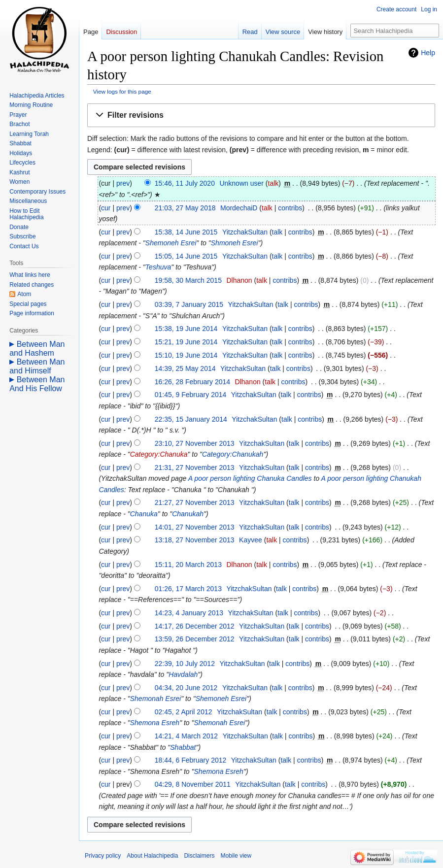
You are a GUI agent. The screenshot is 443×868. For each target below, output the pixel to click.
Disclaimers (199, 856)
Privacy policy (103, 856)
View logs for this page (122, 91)
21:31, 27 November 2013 (195, 467)
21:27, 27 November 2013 (195, 502)
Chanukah (188, 514)
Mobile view (236, 856)
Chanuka (144, 514)
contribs (290, 208)
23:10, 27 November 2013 (195, 443)
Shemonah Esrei (156, 699)
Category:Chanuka (159, 454)
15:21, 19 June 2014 (186, 342)
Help (428, 53)
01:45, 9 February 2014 (191, 395)
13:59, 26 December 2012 (195, 639)
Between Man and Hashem (37, 349)
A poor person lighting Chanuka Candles (250, 478)
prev (123, 183)
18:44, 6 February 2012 (191, 760)
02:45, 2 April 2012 (184, 712)
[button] (261, 116)
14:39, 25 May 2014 (185, 368)
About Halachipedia (152, 856)
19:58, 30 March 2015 (188, 280)
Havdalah (183, 674)
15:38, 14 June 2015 (186, 232)
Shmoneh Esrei (235, 243)
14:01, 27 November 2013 (195, 527)
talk (273, 183)
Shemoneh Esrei (171, 243)
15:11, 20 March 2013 (188, 565)
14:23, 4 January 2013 (189, 613)
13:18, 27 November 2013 (195, 540)
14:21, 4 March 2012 (186, 736)
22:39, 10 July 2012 (185, 664)
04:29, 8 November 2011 (193, 784)
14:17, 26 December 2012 (195, 626)
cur (106, 208)
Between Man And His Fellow (37, 384)
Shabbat (183, 747)
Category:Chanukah (233, 454)
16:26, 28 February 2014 (192, 382)
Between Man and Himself (37, 366)
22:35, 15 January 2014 (191, 419)
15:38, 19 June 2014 (186, 329)
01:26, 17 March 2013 (188, 589)
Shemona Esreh (155, 723)
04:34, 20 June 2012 (186, 688)
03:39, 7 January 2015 (189, 304)
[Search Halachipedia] (395, 31)
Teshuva (158, 267)
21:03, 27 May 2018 (185, 208)
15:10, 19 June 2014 (186, 355)
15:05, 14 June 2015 (186, 256)
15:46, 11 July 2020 (185, 183)
